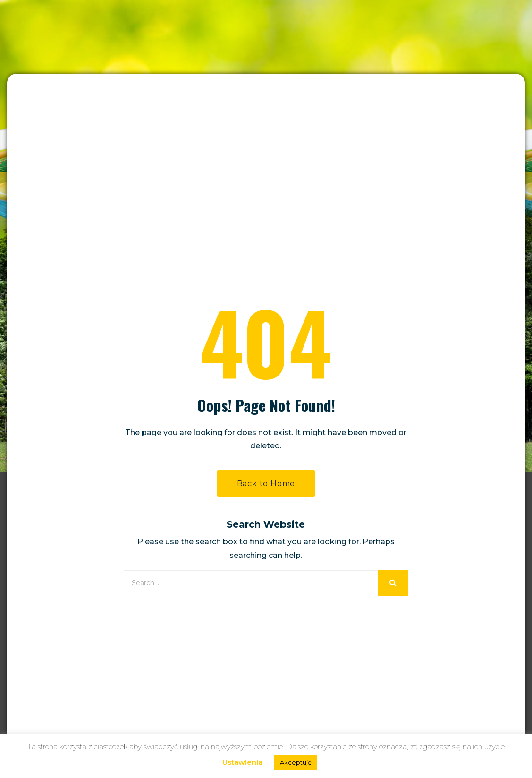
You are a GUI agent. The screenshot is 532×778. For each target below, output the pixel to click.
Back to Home (266, 265)
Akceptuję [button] (296, 762)
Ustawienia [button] (242, 762)
